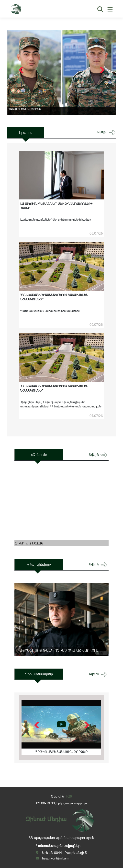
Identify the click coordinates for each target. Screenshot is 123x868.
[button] (101, 70)
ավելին (106, 132)
